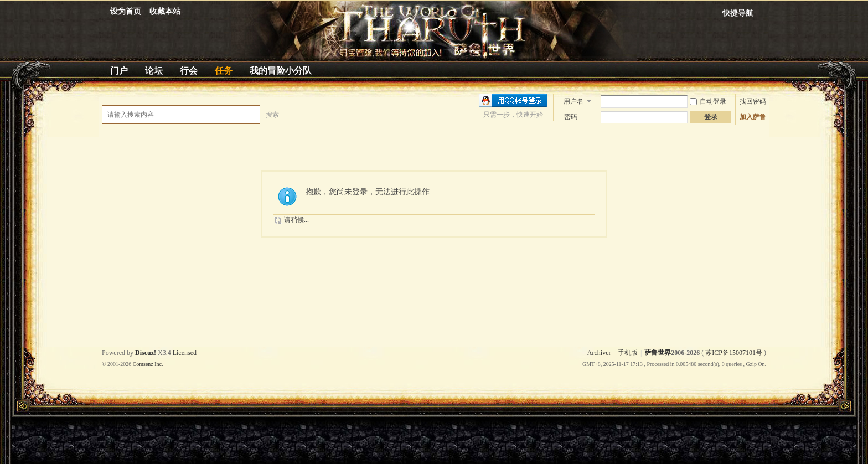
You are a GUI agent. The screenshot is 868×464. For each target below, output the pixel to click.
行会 (189, 71)
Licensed (185, 353)
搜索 (272, 115)
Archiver (599, 353)
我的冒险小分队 (281, 71)
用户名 (573, 101)
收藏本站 (165, 11)
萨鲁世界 (658, 353)
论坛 (154, 71)
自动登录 (708, 101)
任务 (224, 71)
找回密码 (753, 101)
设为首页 (126, 11)
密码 (571, 117)
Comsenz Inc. (148, 364)
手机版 (628, 353)
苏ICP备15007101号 (734, 353)
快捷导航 (738, 13)
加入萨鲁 (753, 117)
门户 (119, 71)
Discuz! (146, 353)
